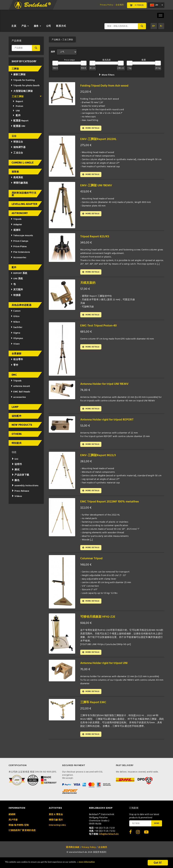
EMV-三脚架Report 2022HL (101, 140)
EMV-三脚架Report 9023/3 (101, 460)
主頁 (14, 26)
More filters (107, 75)
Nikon (15, 322)
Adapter (16, 225)
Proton (18, 106)
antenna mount (20, 386)
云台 (14, 136)
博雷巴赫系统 (19, 183)
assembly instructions (25, 486)
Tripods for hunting (23, 80)
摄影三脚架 (18, 75)
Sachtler (17, 327)
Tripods (16, 219)
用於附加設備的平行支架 (24, 194)
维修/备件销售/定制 (19, 834)
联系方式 (61, 26)
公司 (49, 26)
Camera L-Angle (23, 163)
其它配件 (17, 290)
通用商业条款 (73, 856)
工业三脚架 (27, 97)
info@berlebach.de (109, 843)
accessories (18, 397)
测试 (16, 470)
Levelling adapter (24, 204)
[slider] (55, 63)
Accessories (18, 258)
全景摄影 (17, 354)
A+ (154, 26)
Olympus (17, 338)
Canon (16, 311)
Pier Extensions (20, 252)
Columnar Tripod (93, 565)
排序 (53, 52)
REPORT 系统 (19, 273)
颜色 (16, 480)
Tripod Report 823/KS (97, 238)
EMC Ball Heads (20, 392)
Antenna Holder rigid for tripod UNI (108, 670)
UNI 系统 (17, 279)
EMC (14, 375)
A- (161, 26)
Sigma (15, 333)
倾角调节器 (18, 147)
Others (17, 434)
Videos (17, 496)
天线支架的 (89, 285)
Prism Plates (19, 247)
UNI (16, 111)
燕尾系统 (17, 178)
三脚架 (15, 69)
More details (92, 129)
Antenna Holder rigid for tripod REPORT (111, 423)
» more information (116, 863)
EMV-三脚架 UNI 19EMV (99, 187)
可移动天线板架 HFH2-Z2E (101, 623)
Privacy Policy (107, 5)
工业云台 (17, 153)
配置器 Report (20, 121)
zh (154, 5)
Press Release (20, 491)
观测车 (16, 230)
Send (157, 832)
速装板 (15, 172)
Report (18, 102)
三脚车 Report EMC (95, 710)
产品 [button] (25, 26)
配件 (17, 116)
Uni (15, 459)
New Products (22, 425)
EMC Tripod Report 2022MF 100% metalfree (114, 507)
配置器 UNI (18, 126)
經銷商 (12, 823)
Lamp (15, 407)
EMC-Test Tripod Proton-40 (101, 329)
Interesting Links (57, 834)
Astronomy (20, 213)
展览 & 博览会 (56, 823)
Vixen (15, 344)
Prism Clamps (20, 241)
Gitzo (15, 316)
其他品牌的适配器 (22, 305)
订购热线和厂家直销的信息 (22, 839)
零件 (15, 365)
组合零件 (17, 360)
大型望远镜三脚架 (22, 91)
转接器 (16, 295)
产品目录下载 (20, 475)
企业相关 (120, 5)
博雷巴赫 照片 (56, 828)
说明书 (17, 464)
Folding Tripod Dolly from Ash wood (108, 86)
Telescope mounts (22, 236)
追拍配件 (17, 416)
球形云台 (17, 142)
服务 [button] (37, 26)
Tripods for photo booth (25, 86)
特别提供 (17, 443)
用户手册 (13, 828)
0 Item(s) (137, 5)
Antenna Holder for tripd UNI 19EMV (108, 387)
